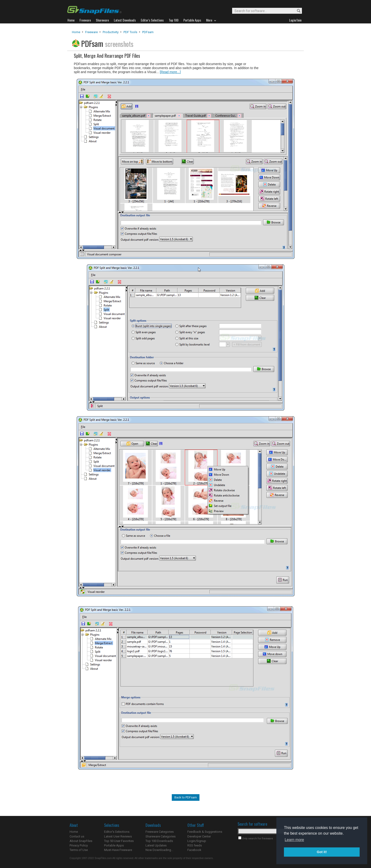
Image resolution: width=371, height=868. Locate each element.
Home (76, 32)
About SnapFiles (81, 841)
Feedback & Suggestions (205, 832)
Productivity (111, 32)
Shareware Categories (161, 836)
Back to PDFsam (186, 797)
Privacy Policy (79, 845)
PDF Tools (130, 32)
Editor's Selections (117, 832)
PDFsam (148, 32)
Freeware (91, 32)
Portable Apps (114, 845)
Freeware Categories (160, 832)
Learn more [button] (294, 840)
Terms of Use (79, 850)
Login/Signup (197, 841)
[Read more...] (170, 72)
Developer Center (199, 836)
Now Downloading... (159, 850)
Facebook (194, 850)
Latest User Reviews (118, 836)
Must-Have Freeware (118, 850)
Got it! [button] (322, 852)
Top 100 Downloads (159, 841)
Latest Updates (156, 845)
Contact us (77, 836)
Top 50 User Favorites (119, 841)
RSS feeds (195, 845)
